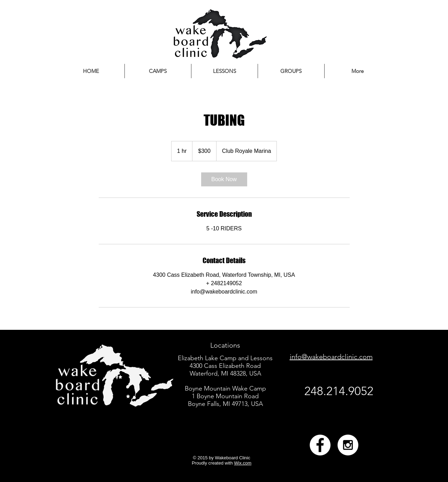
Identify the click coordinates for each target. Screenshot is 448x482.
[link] (224, 179)
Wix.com (243, 463)
